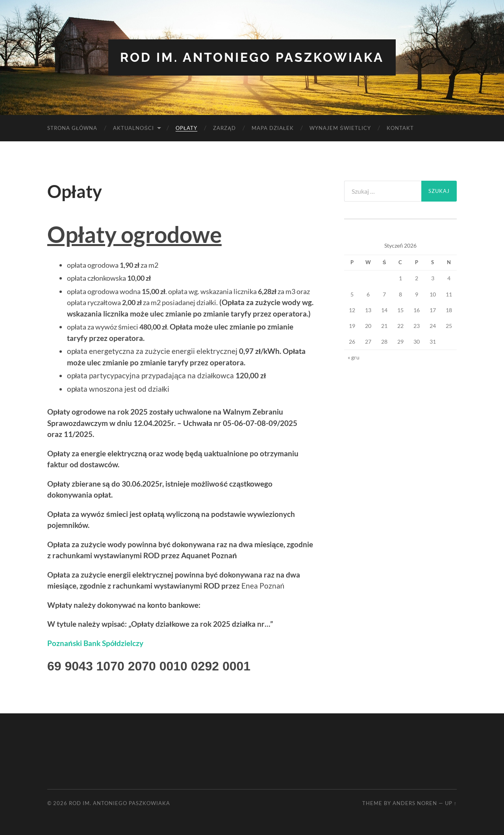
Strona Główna (72, 128)
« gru (354, 357)
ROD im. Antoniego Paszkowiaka (252, 57)
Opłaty (186, 128)
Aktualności (133, 128)
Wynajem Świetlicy (340, 128)
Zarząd (224, 128)
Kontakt (400, 128)
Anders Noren (415, 803)
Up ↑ (451, 803)
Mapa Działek (273, 128)
